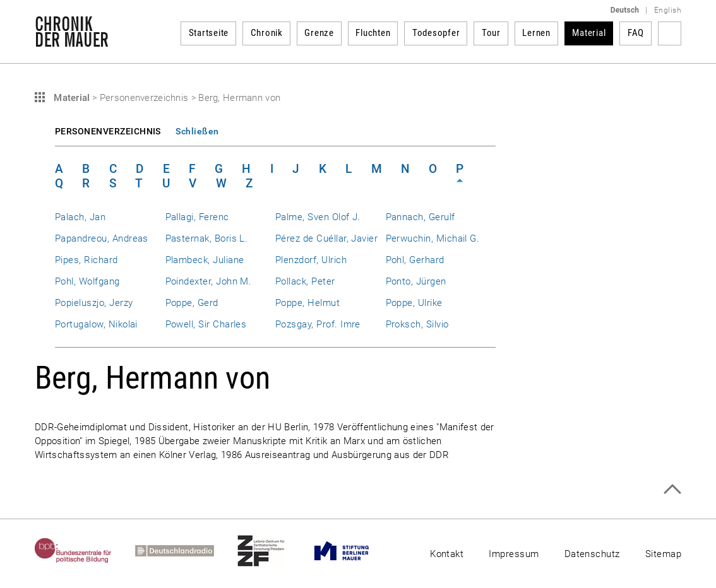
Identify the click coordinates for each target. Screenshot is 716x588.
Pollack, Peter (305, 281)
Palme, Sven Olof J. (318, 217)
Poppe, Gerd (192, 303)
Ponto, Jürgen (416, 281)
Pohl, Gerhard (415, 260)
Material (589, 33)
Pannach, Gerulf (421, 217)
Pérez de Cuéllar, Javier (326, 238)
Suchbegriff (670, 33)
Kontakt (447, 554)
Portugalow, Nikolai (96, 324)
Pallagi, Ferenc (197, 217)
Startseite (209, 33)
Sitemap (663, 554)
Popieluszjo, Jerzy (94, 303)
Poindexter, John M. (209, 281)
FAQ (636, 33)
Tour (491, 33)
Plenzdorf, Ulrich (311, 260)
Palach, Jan (80, 217)
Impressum (514, 554)
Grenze (319, 33)
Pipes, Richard (87, 260)
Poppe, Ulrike (414, 303)
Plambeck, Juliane (205, 260)
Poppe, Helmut (307, 303)
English (668, 10)
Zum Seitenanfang (672, 489)
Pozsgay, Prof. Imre (318, 324)
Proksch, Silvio (417, 324)
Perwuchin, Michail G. (433, 238)
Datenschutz (592, 554)
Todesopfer (436, 33)
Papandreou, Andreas (102, 238)
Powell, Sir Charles (206, 324)
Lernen (536, 33)
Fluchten (373, 33)
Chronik (267, 33)
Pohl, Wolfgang (87, 281)
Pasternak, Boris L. (207, 238)
